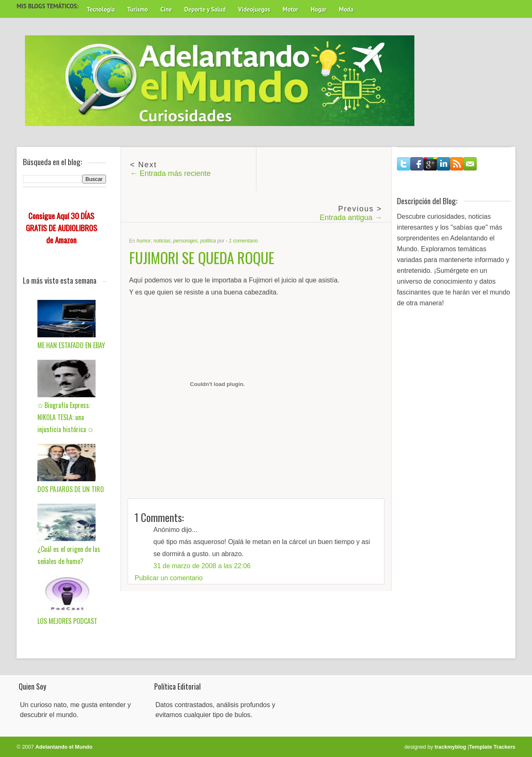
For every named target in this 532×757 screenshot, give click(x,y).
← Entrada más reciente (170, 173)
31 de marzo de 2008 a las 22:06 (202, 566)
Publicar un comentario (169, 578)
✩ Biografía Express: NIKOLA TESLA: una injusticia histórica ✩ (65, 417)
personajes (186, 241)
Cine (166, 9)
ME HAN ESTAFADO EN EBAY (71, 345)
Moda (346, 9)
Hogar (319, 9)
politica (208, 241)
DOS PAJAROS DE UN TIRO (71, 489)
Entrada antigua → (351, 218)
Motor (291, 9)
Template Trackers (492, 747)
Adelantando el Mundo (64, 747)
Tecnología (101, 9)
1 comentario (243, 241)
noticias (162, 241)
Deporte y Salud (205, 9)
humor (144, 241)
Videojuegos (254, 9)
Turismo (138, 9)
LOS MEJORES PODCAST (67, 621)
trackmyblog (451, 747)
